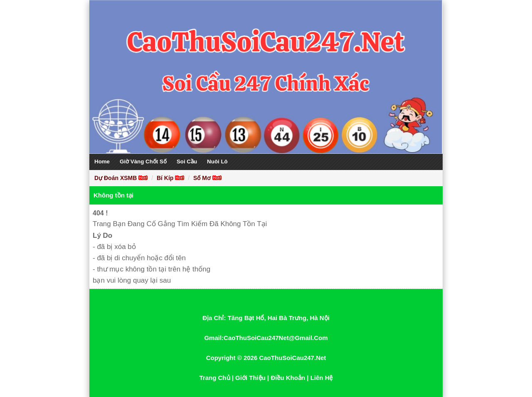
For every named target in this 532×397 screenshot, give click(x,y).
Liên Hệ (322, 378)
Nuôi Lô (217, 162)
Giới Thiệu (250, 378)
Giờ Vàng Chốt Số (143, 162)
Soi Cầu (187, 162)
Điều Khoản (288, 378)
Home (102, 162)
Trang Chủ (215, 378)
